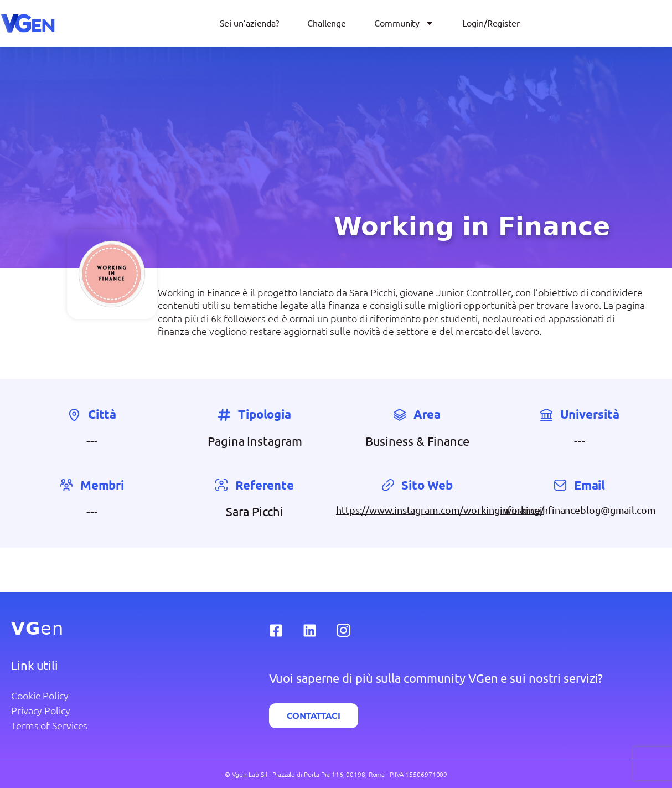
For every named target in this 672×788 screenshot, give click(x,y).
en (37, 629)
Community (404, 23)
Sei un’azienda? (250, 23)
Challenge (327, 23)
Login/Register (491, 23)
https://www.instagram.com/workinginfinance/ (440, 510)
